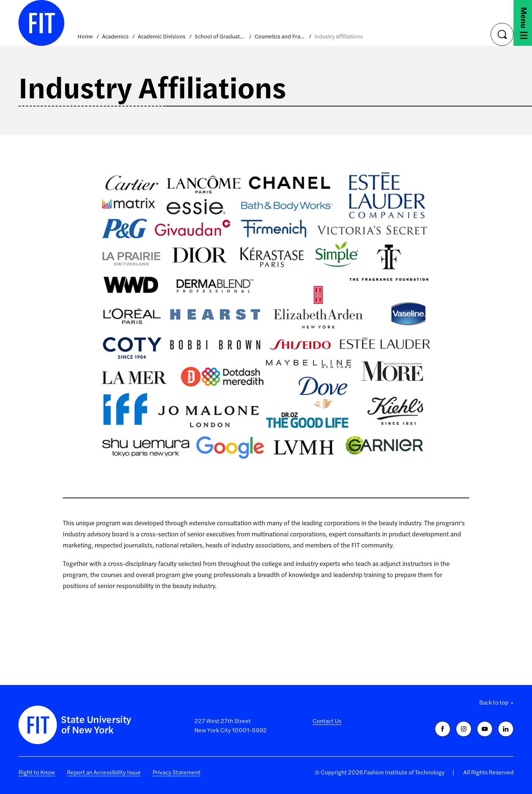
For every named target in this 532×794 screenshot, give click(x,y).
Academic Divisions (162, 36)
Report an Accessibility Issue (104, 772)
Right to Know (37, 772)
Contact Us (327, 721)
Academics (115, 36)
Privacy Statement (177, 772)
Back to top (494, 702)
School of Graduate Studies (220, 36)
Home (85, 36)
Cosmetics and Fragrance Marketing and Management (280, 36)
